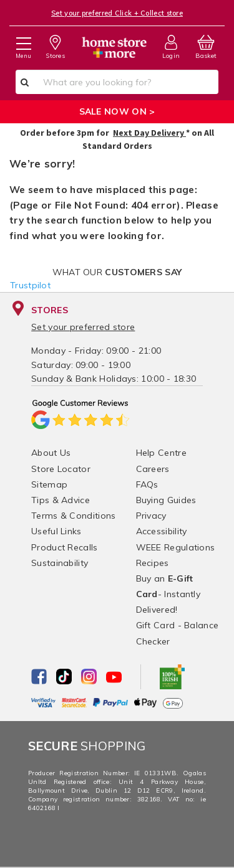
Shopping (87, 746)
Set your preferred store (83, 327)
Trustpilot (30, 285)
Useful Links (56, 531)
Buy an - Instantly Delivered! (168, 594)
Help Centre (161, 453)
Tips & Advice (61, 500)
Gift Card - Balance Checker (178, 633)
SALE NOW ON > (117, 111)
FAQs (147, 484)
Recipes (153, 563)
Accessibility (162, 531)
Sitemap (49, 484)
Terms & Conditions (73, 516)
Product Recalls (65, 547)
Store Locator (61, 469)
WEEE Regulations (176, 547)
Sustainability (60, 563)
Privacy (151, 516)
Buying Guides (166, 500)
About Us (51, 453)
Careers (153, 469)
